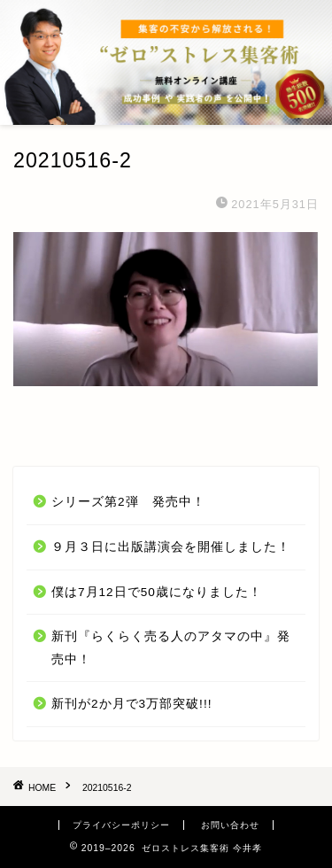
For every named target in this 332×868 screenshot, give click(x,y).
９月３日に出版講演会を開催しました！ (171, 547)
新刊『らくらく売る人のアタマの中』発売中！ (171, 648)
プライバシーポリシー (121, 825)
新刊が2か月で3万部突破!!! (131, 704)
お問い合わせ (230, 825)
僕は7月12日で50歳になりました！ (157, 592)
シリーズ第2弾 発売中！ (128, 502)
